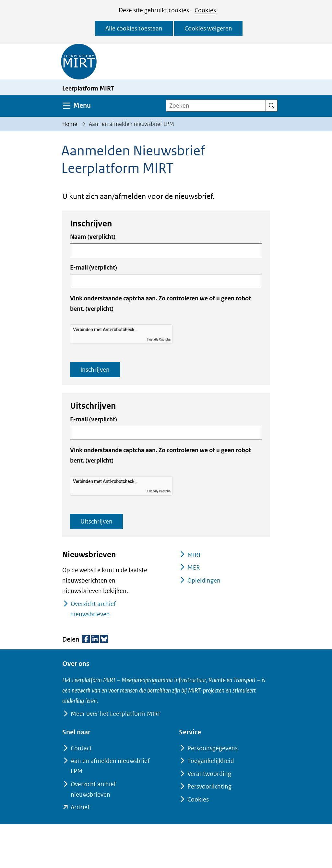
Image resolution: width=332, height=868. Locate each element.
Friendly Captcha (159, 339)
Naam (93, 237)
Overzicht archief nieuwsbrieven (93, 609)
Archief (80, 807)
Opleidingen (204, 580)
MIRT (194, 555)
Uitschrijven (96, 521)
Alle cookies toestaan (134, 28)
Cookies (205, 10)
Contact (81, 748)
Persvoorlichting (209, 786)
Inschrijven (95, 370)
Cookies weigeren (208, 28)
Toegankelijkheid (211, 761)
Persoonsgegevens (213, 748)
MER (194, 567)
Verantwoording (209, 774)
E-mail (94, 267)
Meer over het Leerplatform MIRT (116, 714)
